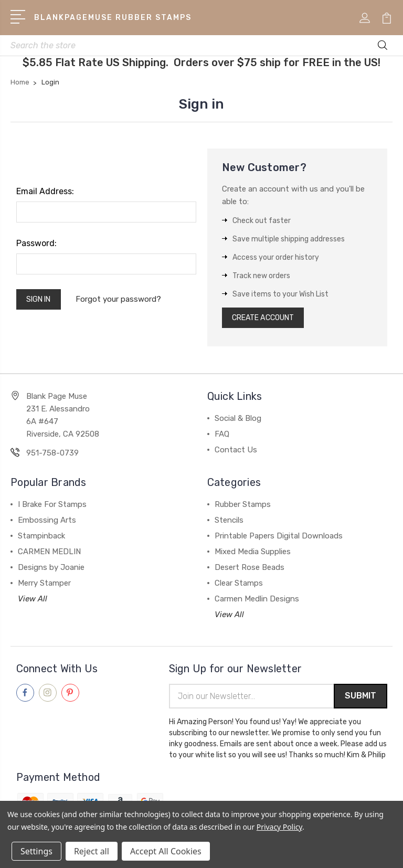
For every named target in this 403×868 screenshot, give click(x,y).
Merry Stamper (44, 587)
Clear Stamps (239, 587)
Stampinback (41, 540)
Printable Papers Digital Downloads (279, 540)
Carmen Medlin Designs (257, 603)
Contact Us (236, 454)
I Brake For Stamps (52, 509)
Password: (36, 245)
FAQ (222, 438)
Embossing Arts (47, 524)
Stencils (229, 524)
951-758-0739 (52, 457)
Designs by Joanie (51, 571)
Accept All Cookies (166, 851)
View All (33, 603)
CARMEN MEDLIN (49, 556)
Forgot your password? (124, 302)
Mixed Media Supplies (253, 556)
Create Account (268, 321)
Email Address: (45, 193)
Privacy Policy (279, 827)
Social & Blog (238, 422)
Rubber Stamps (243, 509)
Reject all (92, 851)
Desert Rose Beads (250, 571)
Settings (36, 851)
